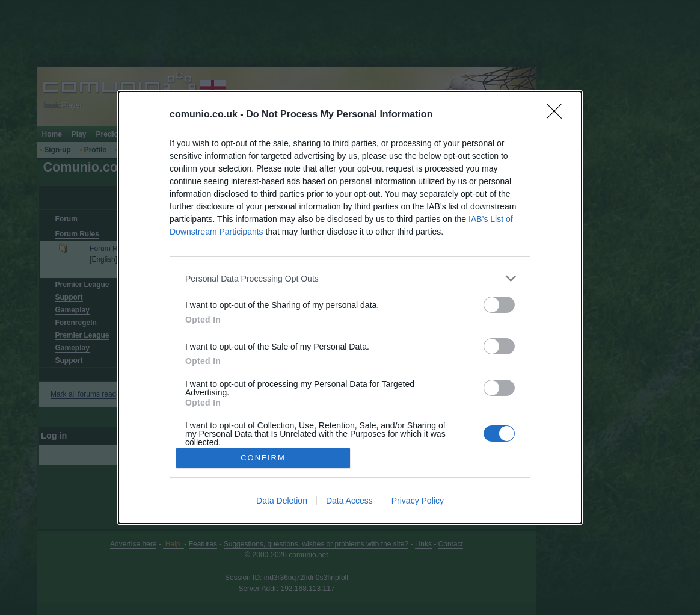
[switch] (499, 305)
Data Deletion (282, 501)
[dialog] (350, 307)
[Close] (558, 115)
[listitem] (350, 278)
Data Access (349, 501)
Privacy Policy (418, 501)
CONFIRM (263, 458)
